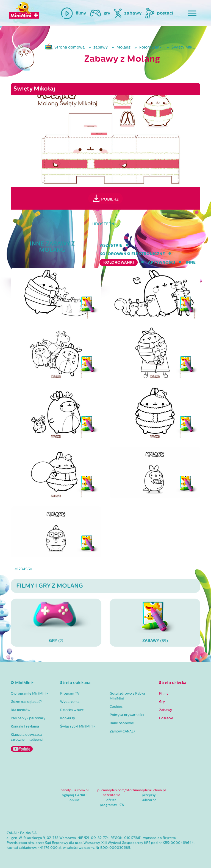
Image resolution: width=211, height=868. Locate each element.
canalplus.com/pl (75, 790)
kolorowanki (151, 47)
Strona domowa (70, 47)
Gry (162, 702)
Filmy (164, 694)
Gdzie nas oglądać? (26, 702)
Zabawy (166, 710)
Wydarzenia (70, 702)
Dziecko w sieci (72, 710)
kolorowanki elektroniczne (132, 254)
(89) (155, 622)
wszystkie (111, 245)
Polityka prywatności (127, 715)
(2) (56, 622)
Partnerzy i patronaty (28, 718)
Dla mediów (20, 710)
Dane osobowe (122, 723)
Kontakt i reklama (25, 726)
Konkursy (68, 718)
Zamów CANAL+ (122, 731)
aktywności (162, 262)
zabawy (101, 47)
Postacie (166, 718)
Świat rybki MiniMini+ (78, 726)
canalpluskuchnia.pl (150, 790)
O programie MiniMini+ (29, 694)
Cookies (116, 707)
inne (191, 262)
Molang (123, 47)
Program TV (70, 694)
